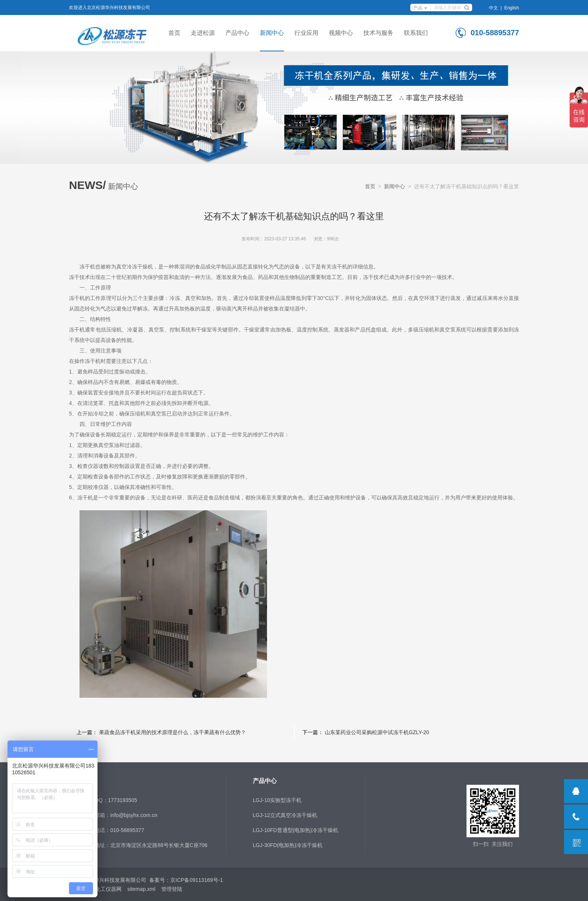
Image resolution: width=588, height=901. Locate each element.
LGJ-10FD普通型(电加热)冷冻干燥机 (295, 830)
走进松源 (203, 33)
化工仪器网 (108, 889)
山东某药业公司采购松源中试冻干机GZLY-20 (377, 732)
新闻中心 (272, 33)
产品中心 (237, 33)
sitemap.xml (142, 889)
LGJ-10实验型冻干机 (277, 800)
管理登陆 (172, 889)
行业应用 (306, 33)
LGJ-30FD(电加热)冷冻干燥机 (288, 845)
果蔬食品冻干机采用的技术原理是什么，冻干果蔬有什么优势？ (172, 732)
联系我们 (416, 33)
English (512, 8)
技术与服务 (378, 33)
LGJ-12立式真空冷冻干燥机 (285, 815)
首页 (174, 33)
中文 (493, 8)
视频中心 (341, 33)
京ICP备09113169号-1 (196, 880)
